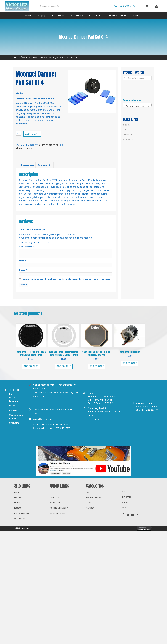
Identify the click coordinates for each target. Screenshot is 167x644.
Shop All (127, 125)
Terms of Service (58, 528)
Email (23, 270)
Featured (90, 523)
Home (17, 58)
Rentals (13, 406)
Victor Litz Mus (24, 148)
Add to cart (32, 134)
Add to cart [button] (31, 366)
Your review (27, 246)
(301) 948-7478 (127, 6)
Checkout (127, 134)
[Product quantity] (19, 133)
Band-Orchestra (93, 513)
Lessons (18, 523)
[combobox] (137, 105)
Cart (125, 130)
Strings (125, 518)
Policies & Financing (59, 523)
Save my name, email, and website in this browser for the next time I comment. (67, 279)
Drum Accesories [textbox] (137, 106)
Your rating (26, 242)
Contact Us (20, 534)
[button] (52, 15)
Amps (88, 508)
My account (129, 139)
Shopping (14, 423)
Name (23, 261)
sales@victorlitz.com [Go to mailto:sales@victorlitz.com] (44, 419)
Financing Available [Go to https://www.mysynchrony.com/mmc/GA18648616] (98, 408)
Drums (25, 58)
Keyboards (126, 512)
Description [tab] (27, 165)
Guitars (125, 507)
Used (124, 523)
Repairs (13, 410)
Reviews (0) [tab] (45, 165)
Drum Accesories (39, 58)
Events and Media (22, 528)
